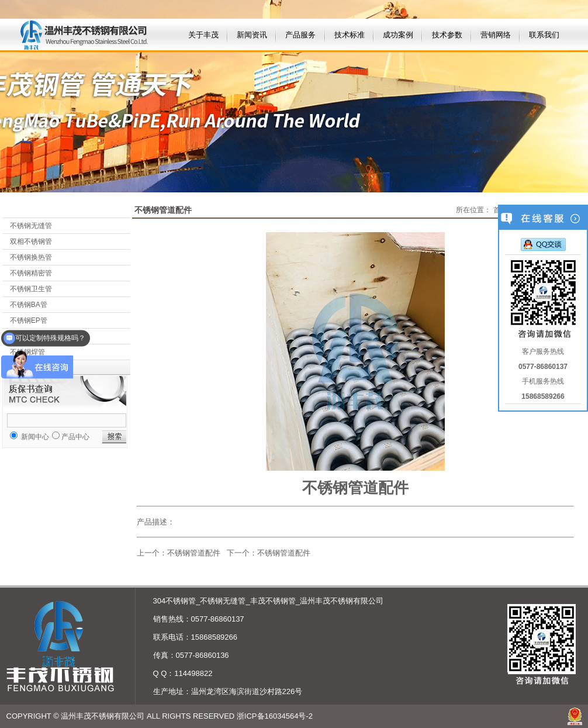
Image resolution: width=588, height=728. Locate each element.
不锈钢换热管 (31, 257)
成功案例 (398, 35)
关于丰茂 (203, 35)
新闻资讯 (252, 35)
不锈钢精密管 (31, 273)
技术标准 (350, 35)
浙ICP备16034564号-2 (275, 716)
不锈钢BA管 (29, 305)
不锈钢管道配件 (194, 553)
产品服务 (300, 35)
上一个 (148, 553)
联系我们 (544, 35)
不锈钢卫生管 (31, 289)
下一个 (238, 553)
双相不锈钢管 (31, 241)
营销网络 (496, 35)
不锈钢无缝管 (31, 226)
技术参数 (447, 35)
